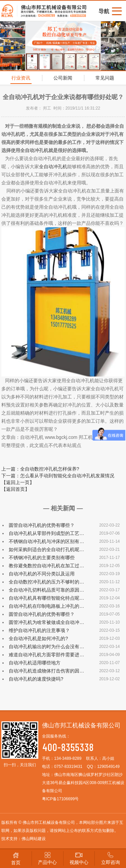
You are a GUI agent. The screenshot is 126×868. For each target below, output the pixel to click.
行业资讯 (21, 78)
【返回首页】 (15, 489)
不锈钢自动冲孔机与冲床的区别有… (46, 541)
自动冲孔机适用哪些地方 (35, 663)
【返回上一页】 (18, 482)
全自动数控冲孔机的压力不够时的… (46, 582)
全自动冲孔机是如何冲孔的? (38, 638)
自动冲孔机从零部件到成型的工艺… (46, 533)
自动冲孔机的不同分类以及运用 (42, 574)
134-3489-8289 (68, 758)
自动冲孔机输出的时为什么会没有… (46, 647)
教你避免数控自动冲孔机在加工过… (46, 566)
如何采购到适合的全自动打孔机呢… (46, 549)
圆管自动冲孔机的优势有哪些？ (42, 525)
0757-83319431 (68, 767)
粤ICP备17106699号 (60, 799)
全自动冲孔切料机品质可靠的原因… (46, 590)
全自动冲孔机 (53, 167)
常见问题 (105, 78)
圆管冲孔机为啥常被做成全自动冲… (46, 622)
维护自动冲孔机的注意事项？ (39, 630)
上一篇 (40, 469)
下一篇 (58, 476)
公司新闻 (63, 78)
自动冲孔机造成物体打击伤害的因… (46, 671)
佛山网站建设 (34, 839)
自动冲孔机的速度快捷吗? (36, 679)
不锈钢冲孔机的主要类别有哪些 (42, 558)
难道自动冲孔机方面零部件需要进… (46, 655)
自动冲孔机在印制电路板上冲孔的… (46, 606)
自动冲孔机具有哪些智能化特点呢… (46, 598)
